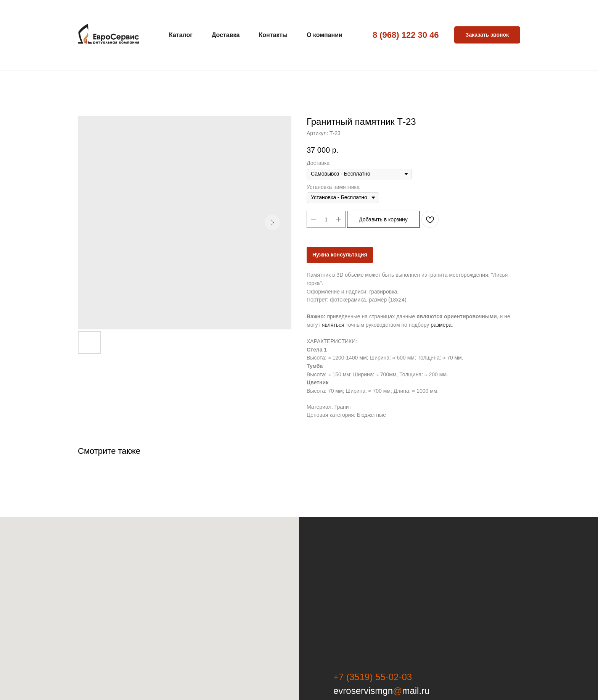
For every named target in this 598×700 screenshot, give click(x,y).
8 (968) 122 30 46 (406, 35)
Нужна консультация (340, 255)
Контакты (273, 35)
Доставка (226, 35)
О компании (325, 35)
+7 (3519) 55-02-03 (373, 677)
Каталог (181, 35)
